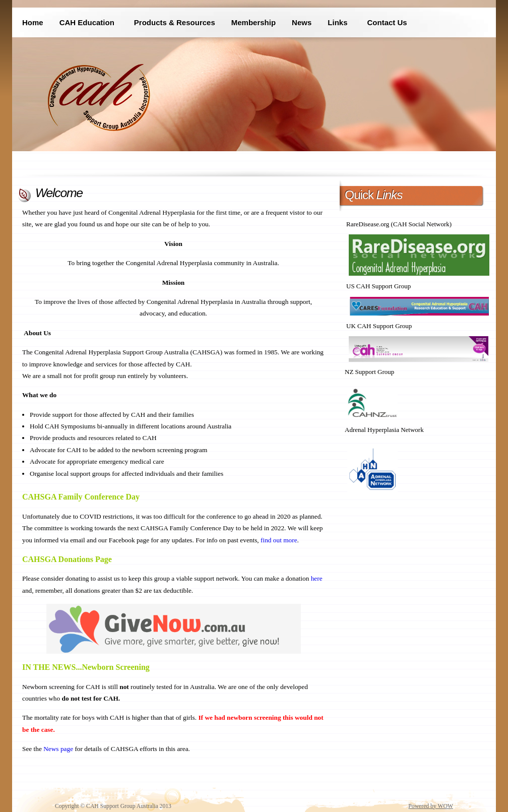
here (317, 578)
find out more (279, 540)
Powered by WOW (431, 806)
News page (58, 749)
